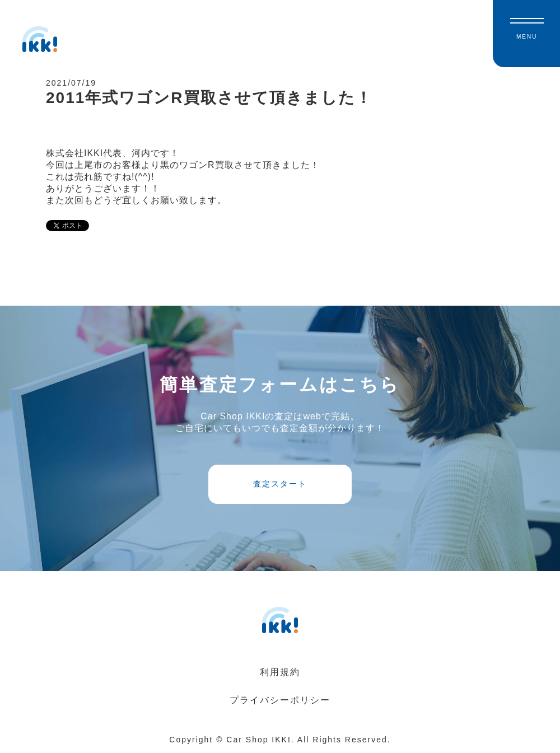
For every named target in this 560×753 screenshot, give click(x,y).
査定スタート (280, 484)
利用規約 (280, 672)
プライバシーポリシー (280, 700)
